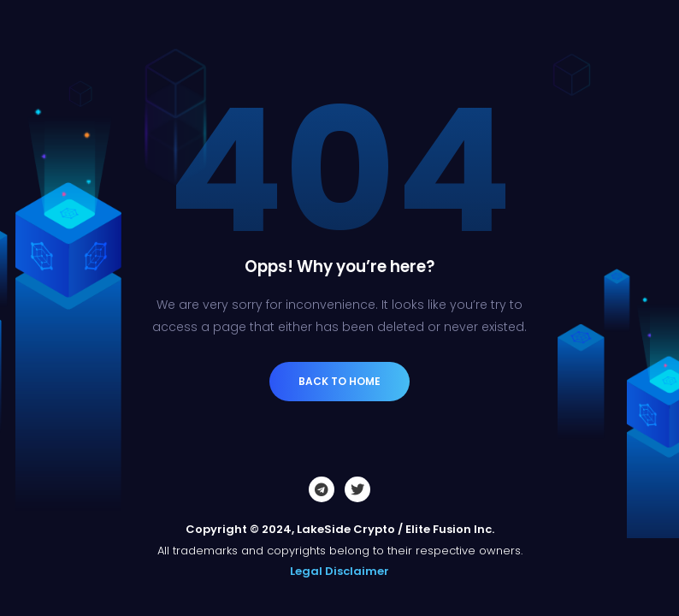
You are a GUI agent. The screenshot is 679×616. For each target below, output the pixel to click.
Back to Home (339, 381)
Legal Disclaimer (339, 571)
